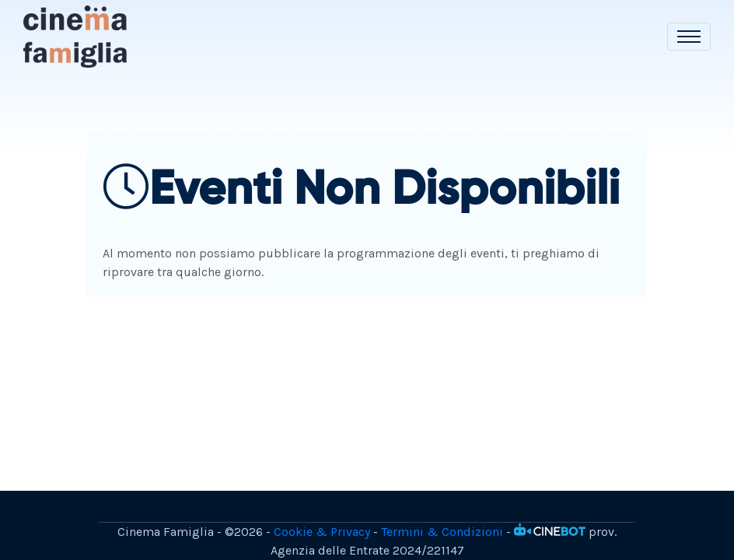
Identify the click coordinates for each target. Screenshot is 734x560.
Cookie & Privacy (322, 532)
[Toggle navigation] (689, 37)
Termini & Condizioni (442, 532)
